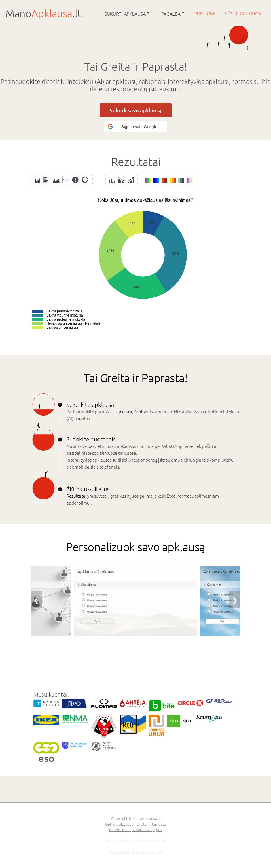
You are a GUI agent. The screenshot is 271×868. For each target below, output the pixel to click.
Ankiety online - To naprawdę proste (136, 841)
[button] (136, 127)
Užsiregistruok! (244, 13)
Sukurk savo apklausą (136, 110)
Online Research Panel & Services (135, 852)
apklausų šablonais (134, 411)
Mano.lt (43, 13)
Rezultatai (76, 496)
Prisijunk (206, 13)
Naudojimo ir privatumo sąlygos (136, 830)
